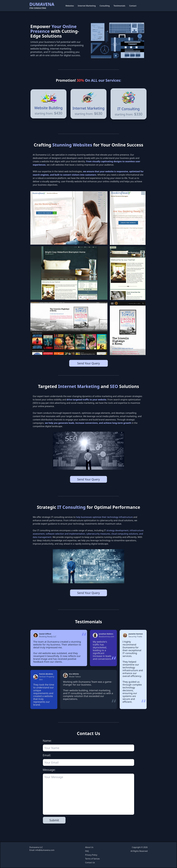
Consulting (105, 6)
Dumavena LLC (36, 847)
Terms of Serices (92, 859)
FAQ (87, 851)
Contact (133, 6)
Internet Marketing (87, 6)
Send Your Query (88, 363)
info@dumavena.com (45, 850)
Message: (49, 770)
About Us (89, 847)
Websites (70, 6)
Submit (54, 820)
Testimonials (119, 6)
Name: (47, 741)
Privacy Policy (91, 855)
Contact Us (90, 863)
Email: (47, 755)
